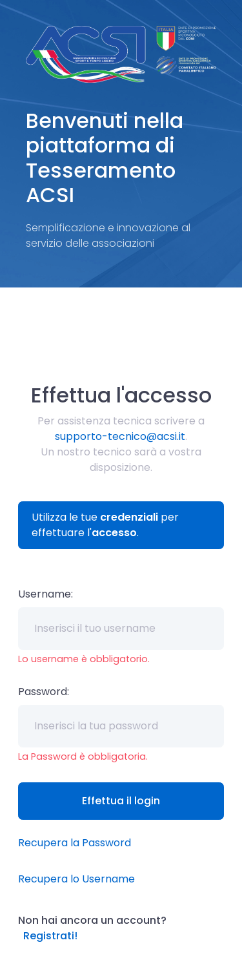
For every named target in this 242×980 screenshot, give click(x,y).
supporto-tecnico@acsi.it (120, 436)
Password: (44, 692)
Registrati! (50, 936)
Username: (45, 594)
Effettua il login (121, 801)
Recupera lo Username (76, 879)
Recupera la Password (75, 843)
